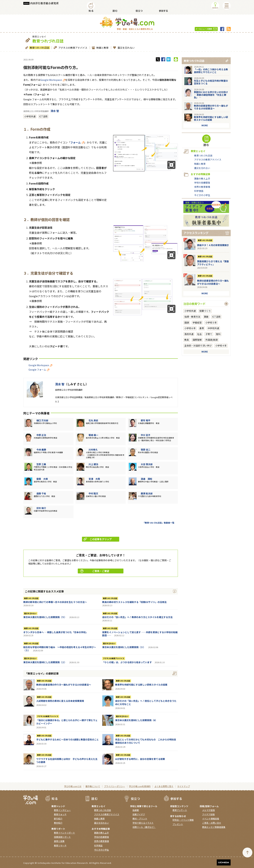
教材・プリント (140, 819)
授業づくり (205, 311)
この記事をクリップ (98, 539)
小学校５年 (211, 322)
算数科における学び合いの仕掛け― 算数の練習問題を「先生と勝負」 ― (211, 95)
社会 (199, 334)
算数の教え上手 (202, 179)
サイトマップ (184, 786)
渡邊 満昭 (146, 479)
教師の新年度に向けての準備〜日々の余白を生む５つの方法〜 (55, 602)
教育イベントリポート (64, 833)
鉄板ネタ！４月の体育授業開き (213, 245)
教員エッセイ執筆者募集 (214, 827)
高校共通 (189, 334)
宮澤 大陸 (94, 479)
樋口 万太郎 (42, 420)
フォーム (77, 142)
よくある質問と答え (164, 786)
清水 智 (55, 111)
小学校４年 (221, 346)
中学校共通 (213, 328)
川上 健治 (93, 464)
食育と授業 (59, 841)
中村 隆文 (93, 493)
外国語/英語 (211, 340)
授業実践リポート (62, 837)
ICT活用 (43, 116)
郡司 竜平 (146, 420)
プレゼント (178, 824)
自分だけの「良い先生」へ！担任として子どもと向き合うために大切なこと (146, 702)
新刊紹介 (58, 819)
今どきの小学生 (202, 195)
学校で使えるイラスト (143, 823)
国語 (187, 322)
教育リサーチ (60, 846)
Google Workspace (53, 80)
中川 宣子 (146, 435)
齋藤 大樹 (42, 479)
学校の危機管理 (202, 183)
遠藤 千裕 (41, 493)
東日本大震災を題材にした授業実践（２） (45, 662)
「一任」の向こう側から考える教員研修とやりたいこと (211, 71)
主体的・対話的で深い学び (198, 346)
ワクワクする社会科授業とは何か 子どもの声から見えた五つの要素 (67, 761)
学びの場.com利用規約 (140, 786)
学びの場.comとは (73, 786)
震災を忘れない (126, 48)
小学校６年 (190, 328)
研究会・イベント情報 (183, 820)
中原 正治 (41, 435)
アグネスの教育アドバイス (72, 48)
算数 (206, 317)
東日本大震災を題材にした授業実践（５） (45, 617)
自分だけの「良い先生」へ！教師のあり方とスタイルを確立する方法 (137, 617)
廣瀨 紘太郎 (147, 493)
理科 (218, 334)
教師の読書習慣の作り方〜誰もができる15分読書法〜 (64, 685)
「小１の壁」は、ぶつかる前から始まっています (127, 662)
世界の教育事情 (202, 187)
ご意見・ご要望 (95, 571)
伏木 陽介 (41, 508)
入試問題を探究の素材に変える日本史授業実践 (60, 701)
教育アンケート (180, 810)
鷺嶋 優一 (93, 435)
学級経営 (197, 322)
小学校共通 (30, 116)
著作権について (93, 786)
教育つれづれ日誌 (39, 48)
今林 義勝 (41, 450)
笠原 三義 (41, 464)
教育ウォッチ (60, 814)
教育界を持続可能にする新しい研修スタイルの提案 (141, 685)
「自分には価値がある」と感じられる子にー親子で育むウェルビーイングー (67, 722)
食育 (202, 328)
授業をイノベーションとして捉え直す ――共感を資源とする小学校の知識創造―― (140, 634)
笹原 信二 (146, 450)
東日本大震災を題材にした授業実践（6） (136, 720)
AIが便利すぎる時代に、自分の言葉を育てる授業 (140, 759)
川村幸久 (93, 450)
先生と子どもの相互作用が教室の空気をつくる (211, 82)
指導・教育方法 (192, 317)
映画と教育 (102, 48)
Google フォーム (39, 370)
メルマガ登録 (208, 810)
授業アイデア (139, 814)
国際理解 (197, 340)
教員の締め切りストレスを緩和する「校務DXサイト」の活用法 (134, 602)
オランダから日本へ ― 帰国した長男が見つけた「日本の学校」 (56, 632)
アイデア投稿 (208, 814)
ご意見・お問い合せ (212, 823)
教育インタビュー (62, 810)
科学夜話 (199, 191)
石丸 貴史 (93, 420)
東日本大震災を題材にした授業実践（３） (124, 647)
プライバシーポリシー (115, 786)
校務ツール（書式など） (144, 827)
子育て (209, 334)
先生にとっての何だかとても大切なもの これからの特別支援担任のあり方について (146, 741)
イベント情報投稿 (211, 819)
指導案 (136, 810)
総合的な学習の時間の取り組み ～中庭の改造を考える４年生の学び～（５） (60, 649)
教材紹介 (58, 823)
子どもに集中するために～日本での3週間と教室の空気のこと (68, 739)
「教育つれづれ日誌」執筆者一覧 (159, 523)
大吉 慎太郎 (147, 464)
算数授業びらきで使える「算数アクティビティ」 (213, 263)
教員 (187, 340)
